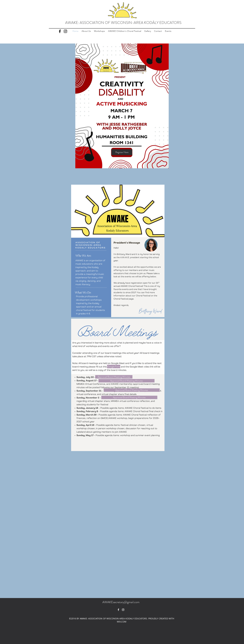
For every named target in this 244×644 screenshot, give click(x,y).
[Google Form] (114, 367)
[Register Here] (122, 152)
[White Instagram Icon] (123, 610)
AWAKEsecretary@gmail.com (121, 602)
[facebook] (118, 610)
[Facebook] (60, 31)
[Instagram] (65, 31)
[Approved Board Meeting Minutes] (114, 377)
